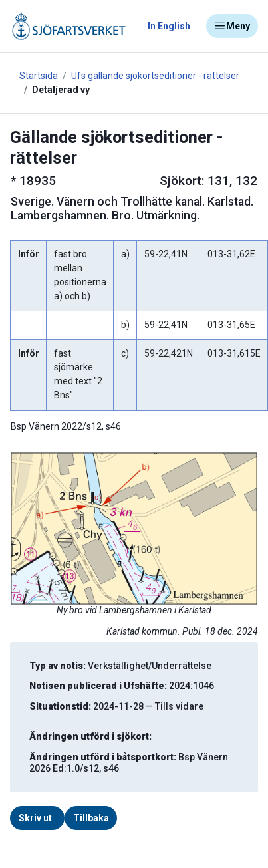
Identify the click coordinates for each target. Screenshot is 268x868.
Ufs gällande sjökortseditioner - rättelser (155, 76)
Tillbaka (91, 818)
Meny (232, 26)
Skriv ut (35, 818)
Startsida (39, 76)
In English (169, 26)
